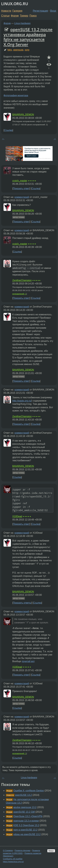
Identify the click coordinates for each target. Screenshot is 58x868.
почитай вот (28, 661)
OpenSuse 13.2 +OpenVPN (28, 816)
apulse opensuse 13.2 (25, 807)
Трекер (24, 16)
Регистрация (40, 11)
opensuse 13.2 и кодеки (26, 821)
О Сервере (8, 850)
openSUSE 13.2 (23, 795)
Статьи (5, 16)
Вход (53, 11)
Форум (15, 16)
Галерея (17, 11)
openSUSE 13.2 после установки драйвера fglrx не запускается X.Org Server (28, 37)
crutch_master (20, 181)
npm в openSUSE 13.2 (25, 830)
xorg (27, 50)
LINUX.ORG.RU (15, 4)
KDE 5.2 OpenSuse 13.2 (26, 825)
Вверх (51, 851)
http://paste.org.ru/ (22, 401)
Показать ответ (21, 188)
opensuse (18, 50)
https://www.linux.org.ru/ (13, 862)
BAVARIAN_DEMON (23, 115)
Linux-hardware (22, 23)
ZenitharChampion (22, 280)
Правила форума (23, 850)
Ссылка (8, 130)
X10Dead (17, 516)
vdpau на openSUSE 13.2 (27, 834)
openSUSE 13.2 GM (24, 812)
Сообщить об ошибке (13, 859)
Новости (6, 11)
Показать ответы (22, 603)
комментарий (22, 197)
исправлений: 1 (19, 294)
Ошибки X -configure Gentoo (29, 791)
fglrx (10, 50)
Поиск (33, 16)
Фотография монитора (16, 95)
